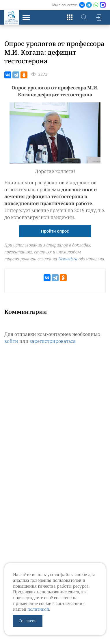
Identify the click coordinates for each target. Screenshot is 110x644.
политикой (38, 609)
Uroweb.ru (68, 259)
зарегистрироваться (53, 341)
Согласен (28, 621)
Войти (98, 17)
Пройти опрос (55, 231)
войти (11, 341)
